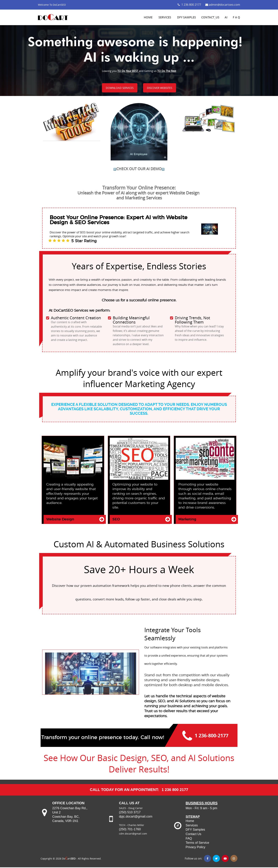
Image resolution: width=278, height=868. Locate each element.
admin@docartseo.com (223, 5)
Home (190, 822)
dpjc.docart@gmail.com (136, 818)
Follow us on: (193, 859)
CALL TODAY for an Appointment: (124, 791)
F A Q (236, 17)
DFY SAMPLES (187, 17)
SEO (116, 520)
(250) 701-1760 (130, 831)
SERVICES (165, 17)
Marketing (187, 520)
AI (226, 17)
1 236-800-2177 (212, 736)
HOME (148, 17)
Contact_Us (210, 17)
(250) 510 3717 (130, 814)
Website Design (60, 520)
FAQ (189, 839)
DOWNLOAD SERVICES (119, 88)
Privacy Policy (196, 848)
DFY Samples (195, 831)
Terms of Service (198, 844)
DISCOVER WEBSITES (160, 88)
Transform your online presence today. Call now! (103, 738)
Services (192, 827)
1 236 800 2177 (189, 5)
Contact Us (194, 835)
